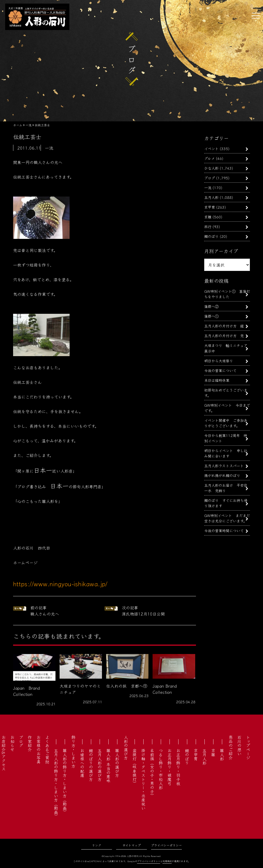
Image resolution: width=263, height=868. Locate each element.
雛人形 (222, 755)
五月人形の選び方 (100, 765)
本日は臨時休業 (217, 380)
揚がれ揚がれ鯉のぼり (222, 475)
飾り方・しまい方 (73, 752)
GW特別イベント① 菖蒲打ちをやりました (227, 294)
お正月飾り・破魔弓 (170, 767)
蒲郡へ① (211, 316)
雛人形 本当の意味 (108, 766)
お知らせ (12, 743)
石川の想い (239, 745)
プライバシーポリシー (166, 845)
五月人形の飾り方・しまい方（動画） (56, 783)
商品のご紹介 (231, 747)
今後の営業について (220, 370)
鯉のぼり (211, 236)
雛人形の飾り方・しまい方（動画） (65, 781)
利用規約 (167, 861)
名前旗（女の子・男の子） (152, 773)
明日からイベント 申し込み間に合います (226, 453)
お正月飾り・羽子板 (178, 767)
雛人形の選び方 (117, 763)
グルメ (209, 158)
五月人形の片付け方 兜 (224, 335)
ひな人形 (211, 168)
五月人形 (211, 197)
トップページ (248, 747)
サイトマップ (132, 845)
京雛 (208, 217)
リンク (97, 845)
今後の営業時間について (224, 530)
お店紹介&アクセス (4, 753)
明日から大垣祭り (219, 361)
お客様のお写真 (39, 749)
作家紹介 (30, 743)
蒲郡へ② (211, 306)
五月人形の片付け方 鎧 (224, 326)
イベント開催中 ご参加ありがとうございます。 (226, 423)
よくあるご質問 (47, 749)
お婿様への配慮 (82, 763)
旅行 (208, 226)
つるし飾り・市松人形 (161, 769)
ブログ (210, 178)
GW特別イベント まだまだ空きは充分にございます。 (227, 518)
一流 (208, 187)
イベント (211, 148)
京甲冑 (210, 207)
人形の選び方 (126, 747)
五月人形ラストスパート (224, 466)
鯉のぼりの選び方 (91, 765)
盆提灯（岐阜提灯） (135, 767)
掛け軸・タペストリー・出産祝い (143, 779)
